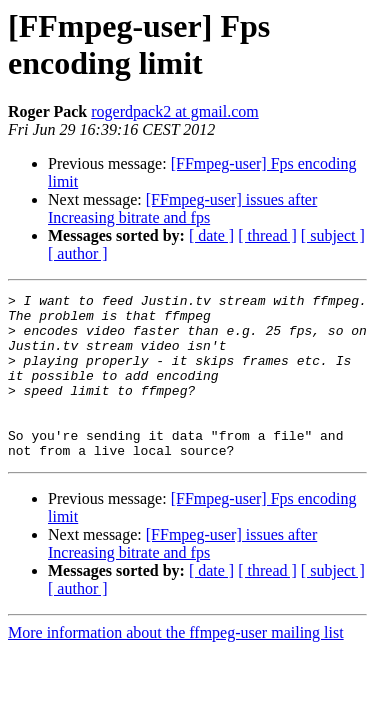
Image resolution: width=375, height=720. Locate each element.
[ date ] (211, 235)
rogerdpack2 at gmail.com (175, 111)
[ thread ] (267, 235)
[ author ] (78, 253)
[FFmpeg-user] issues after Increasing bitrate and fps (182, 208)
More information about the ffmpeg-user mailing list (176, 665)
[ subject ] (333, 235)
